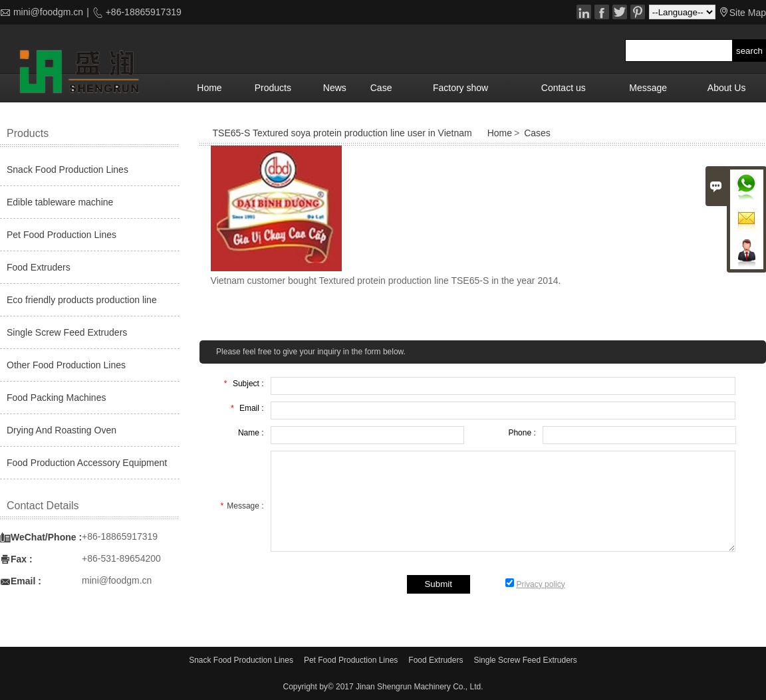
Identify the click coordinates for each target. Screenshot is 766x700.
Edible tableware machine (60, 202)
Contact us (564, 88)
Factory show (460, 88)
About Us (727, 88)
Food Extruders (39, 267)
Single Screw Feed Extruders (67, 332)
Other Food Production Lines (66, 365)
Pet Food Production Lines (62, 235)
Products (273, 88)
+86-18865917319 (142, 12)
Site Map (748, 13)
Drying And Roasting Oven (62, 430)
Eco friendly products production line (82, 300)
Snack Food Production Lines (67, 170)
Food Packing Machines (56, 398)
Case (381, 88)
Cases (537, 133)
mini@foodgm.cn (48, 12)
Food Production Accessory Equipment (87, 463)
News (335, 88)
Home (209, 88)
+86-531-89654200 (121, 558)
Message (648, 88)
